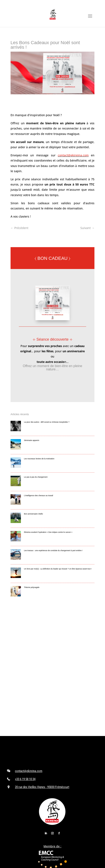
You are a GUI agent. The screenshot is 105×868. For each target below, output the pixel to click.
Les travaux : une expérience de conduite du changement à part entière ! (53, 550)
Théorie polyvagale (32, 587)
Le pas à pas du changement (36, 477)
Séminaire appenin (32, 440)
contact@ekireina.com (73, 155)
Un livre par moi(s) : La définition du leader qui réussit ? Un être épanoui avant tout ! (58, 569)
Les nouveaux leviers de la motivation (39, 459)
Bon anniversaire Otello (33, 514)
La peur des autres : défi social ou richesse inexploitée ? (47, 422)
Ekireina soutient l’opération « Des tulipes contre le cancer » (48, 532)
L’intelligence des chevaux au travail (39, 496)
